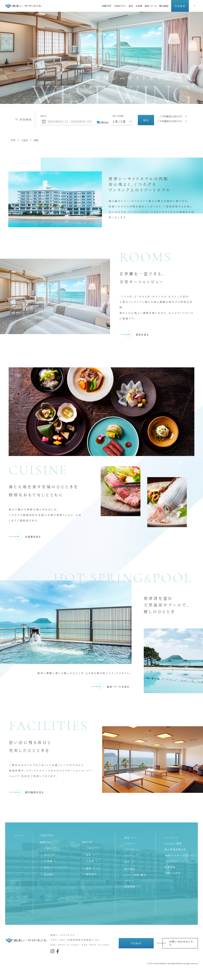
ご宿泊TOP (46, 835)
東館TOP (45, 842)
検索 (146, 120)
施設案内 (50, 874)
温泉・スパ (130, 838)
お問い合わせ (173, 873)
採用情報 (170, 867)
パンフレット (171, 838)
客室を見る (142, 335)
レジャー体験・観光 (135, 875)
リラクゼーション (134, 849)
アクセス (129, 881)
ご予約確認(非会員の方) (170, 121)
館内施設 (164, 6)
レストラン (130, 843)
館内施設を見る (35, 792)
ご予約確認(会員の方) (171, 116)
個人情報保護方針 (175, 849)
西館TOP (107, 6)
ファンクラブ (171, 861)
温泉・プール (151, 6)
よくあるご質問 (173, 843)
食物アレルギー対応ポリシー (181, 855)
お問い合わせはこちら (181, 943)
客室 (131, 6)
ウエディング (131, 855)
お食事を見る (33, 537)
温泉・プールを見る (118, 687)
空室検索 (180, 6)
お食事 (139, 6)
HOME (20, 835)
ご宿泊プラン (120, 6)
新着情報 (130, 887)
